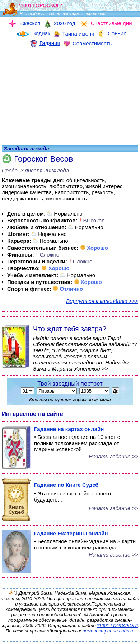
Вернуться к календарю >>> (102, 301)
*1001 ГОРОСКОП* (118, 625)
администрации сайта (108, 631)
